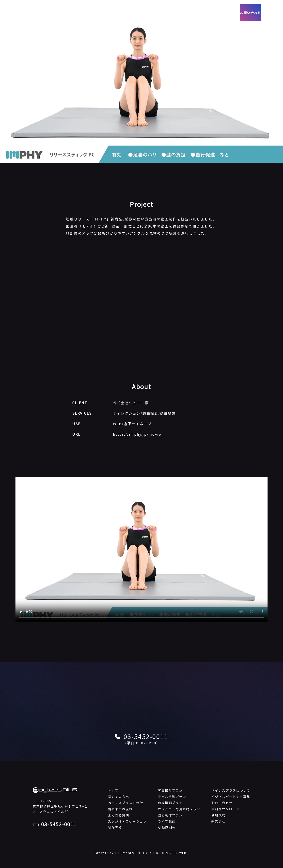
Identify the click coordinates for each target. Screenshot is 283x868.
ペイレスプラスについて (231, 790)
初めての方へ (119, 797)
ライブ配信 (167, 821)
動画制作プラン (170, 815)
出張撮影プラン (170, 803)
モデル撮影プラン (172, 797)
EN (273, 12)
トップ (113, 790)
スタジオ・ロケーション (127, 821)
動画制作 (138, 12)
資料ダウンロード (226, 809)
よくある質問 (119, 815)
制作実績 (160, 12)
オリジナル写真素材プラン (179, 809)
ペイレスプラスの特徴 (126, 803)
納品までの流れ (120, 809)
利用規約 (218, 815)
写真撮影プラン (170, 790)
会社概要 (179, 12)
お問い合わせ (248, 13)
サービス (94, 12)
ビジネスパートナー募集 (231, 797)
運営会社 (218, 821)
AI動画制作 (167, 828)
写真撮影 (116, 12)
